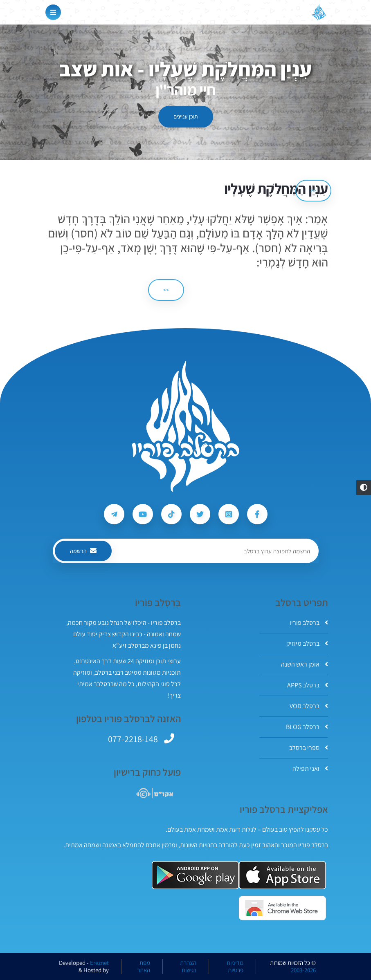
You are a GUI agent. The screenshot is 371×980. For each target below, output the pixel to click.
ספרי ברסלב (309, 748)
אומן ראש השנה (305, 664)
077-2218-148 (133, 739)
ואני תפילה (310, 769)
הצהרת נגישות (188, 967)
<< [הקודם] (313, 190)
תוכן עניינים (186, 116)
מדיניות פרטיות (235, 967)
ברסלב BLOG (307, 727)
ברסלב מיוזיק (307, 643)
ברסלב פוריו (309, 623)
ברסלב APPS (308, 685)
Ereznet (99, 963)
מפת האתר (144, 967)
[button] (364, 488)
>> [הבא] (166, 290)
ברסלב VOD (309, 706)
